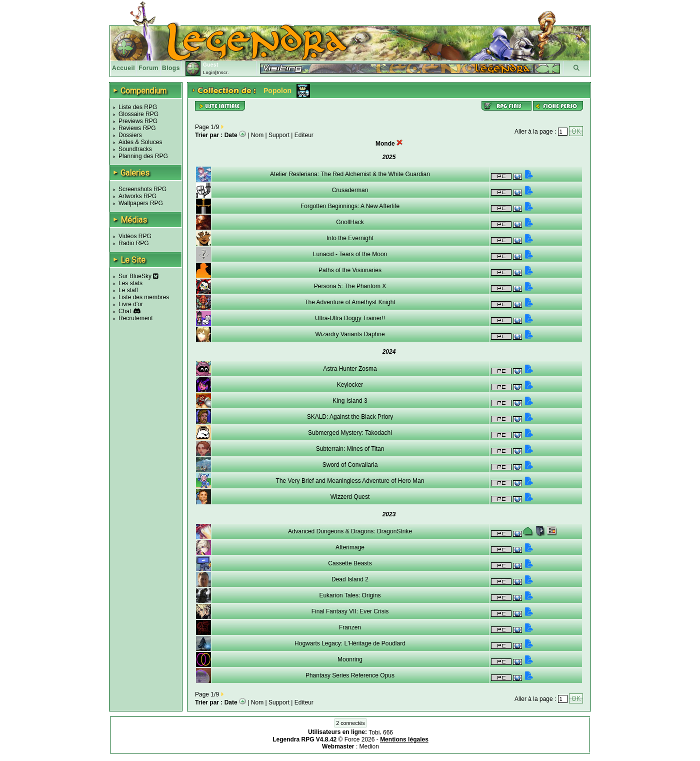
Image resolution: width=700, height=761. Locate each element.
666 (388, 732)
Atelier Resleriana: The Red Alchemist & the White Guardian (350, 174)
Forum (148, 68)
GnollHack (350, 222)
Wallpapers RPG (141, 203)
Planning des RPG (143, 156)
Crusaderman (350, 190)
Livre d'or (131, 304)
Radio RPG (134, 243)
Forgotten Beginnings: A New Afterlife (350, 206)
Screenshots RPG (142, 189)
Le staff (128, 290)
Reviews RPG (137, 128)
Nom (257, 135)
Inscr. (223, 73)
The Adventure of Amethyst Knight (350, 302)
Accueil (123, 68)
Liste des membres (144, 297)
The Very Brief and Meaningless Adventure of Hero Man (350, 481)
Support (279, 135)
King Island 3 (350, 401)
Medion (369, 746)
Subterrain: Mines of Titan (350, 449)
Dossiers (130, 135)
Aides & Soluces (140, 142)
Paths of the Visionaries (350, 270)
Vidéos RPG (135, 236)
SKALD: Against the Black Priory (350, 417)
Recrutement (136, 318)
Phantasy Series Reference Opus (350, 675)
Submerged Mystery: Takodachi (350, 433)
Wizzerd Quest (350, 497)
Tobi (374, 732)
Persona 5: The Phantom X (350, 286)
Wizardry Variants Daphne (350, 334)
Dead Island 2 (350, 579)
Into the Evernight (350, 238)
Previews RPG (138, 121)
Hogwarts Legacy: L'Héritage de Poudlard (350, 643)
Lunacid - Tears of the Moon (350, 254)
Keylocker (350, 385)
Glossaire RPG (138, 114)
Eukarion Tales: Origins (350, 595)
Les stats (130, 283)
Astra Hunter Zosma (350, 369)
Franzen (350, 627)
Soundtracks (135, 149)
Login (209, 73)
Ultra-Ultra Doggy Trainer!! (350, 318)
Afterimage (350, 547)
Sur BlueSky (138, 276)
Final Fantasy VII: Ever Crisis (350, 611)
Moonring (350, 659)
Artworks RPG (137, 196)
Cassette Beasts (350, 563)
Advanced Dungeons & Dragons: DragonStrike (350, 531)
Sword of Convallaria (350, 465)
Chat (125, 311)
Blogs (171, 68)
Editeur (304, 135)
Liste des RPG (138, 107)
